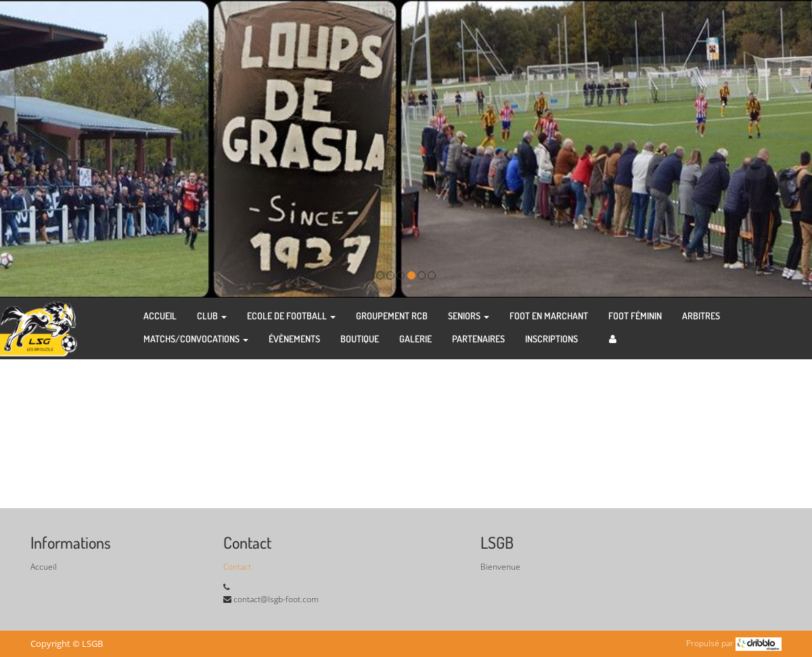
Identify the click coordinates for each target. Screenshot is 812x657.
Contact (237, 567)
